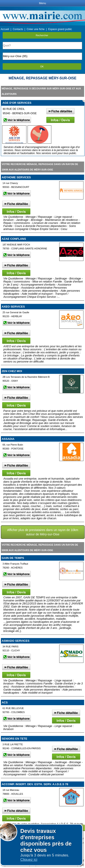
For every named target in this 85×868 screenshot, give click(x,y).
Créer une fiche (36, 29)
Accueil (5, 29)
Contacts (18, 29)
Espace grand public (60, 29)
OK (42, 66)
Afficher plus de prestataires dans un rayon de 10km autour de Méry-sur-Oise (43, 532)
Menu (42, 3)
